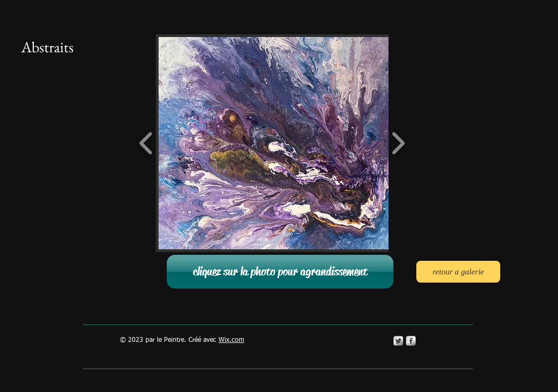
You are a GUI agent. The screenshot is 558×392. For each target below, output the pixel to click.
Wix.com (231, 340)
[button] (301, 143)
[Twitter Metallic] (398, 341)
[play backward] (146, 143)
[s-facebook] (411, 341)
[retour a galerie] (458, 272)
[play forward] (398, 143)
